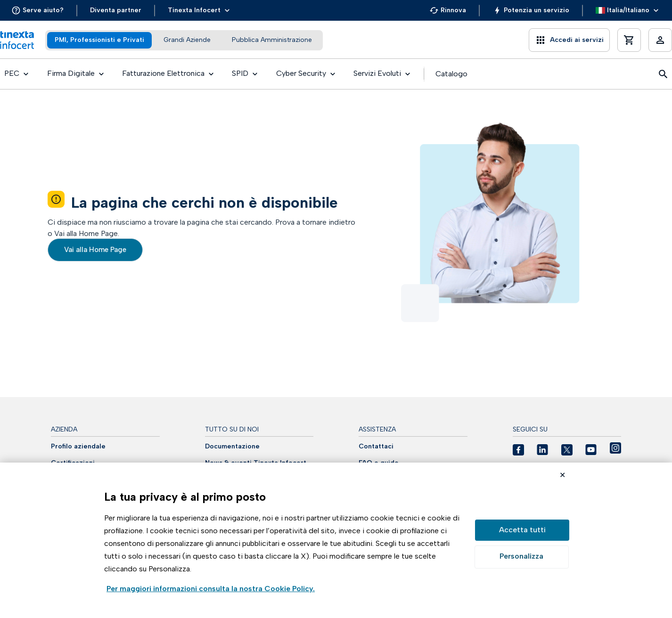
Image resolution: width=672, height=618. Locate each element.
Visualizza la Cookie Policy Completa (211, 590)
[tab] (99, 40)
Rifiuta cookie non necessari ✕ (562, 476)
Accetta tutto (522, 530)
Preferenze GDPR (522, 557)
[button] (37, 10)
